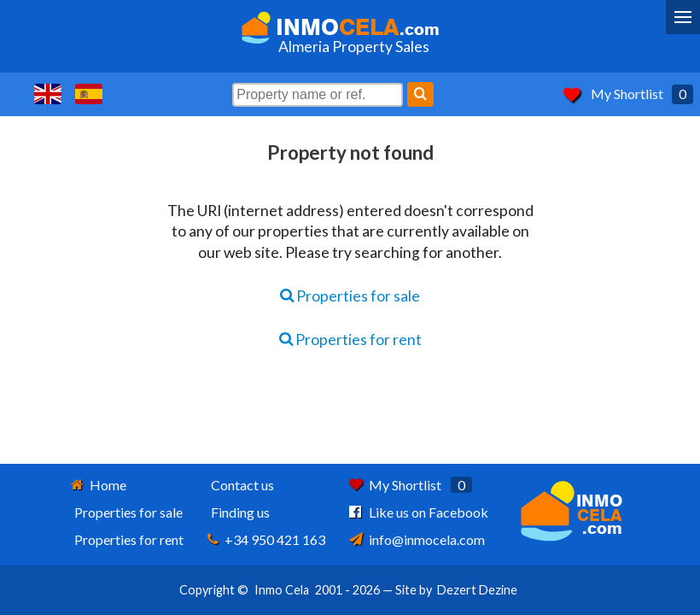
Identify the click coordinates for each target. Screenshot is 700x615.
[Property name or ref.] (318, 95)
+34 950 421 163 (275, 539)
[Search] (420, 94)
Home (108, 485)
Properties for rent (350, 340)
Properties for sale (350, 296)
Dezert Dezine (477, 590)
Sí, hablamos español (89, 94)
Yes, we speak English (48, 94)
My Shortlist (627, 94)
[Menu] (683, 17)
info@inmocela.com (427, 539)
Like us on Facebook (429, 512)
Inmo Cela (282, 590)
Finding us (240, 512)
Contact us (242, 485)
